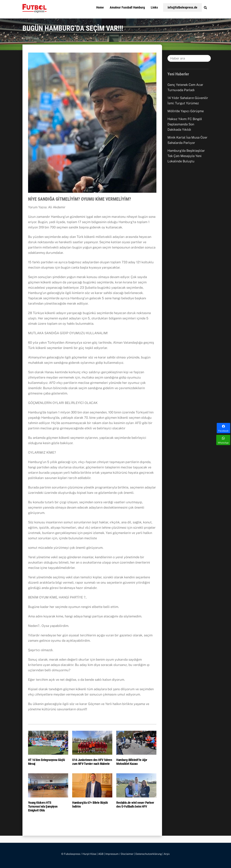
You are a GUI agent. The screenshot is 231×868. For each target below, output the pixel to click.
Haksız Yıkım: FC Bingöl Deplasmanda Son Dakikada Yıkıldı (185, 124)
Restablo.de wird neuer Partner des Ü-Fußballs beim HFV (135, 805)
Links (154, 7)
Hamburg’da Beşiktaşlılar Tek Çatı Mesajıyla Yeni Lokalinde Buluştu (186, 156)
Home (100, 7)
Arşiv (167, 854)
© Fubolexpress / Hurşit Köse (79, 854)
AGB (101, 854)
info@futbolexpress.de (182, 7)
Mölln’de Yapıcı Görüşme (186, 111)
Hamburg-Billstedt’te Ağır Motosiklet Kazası (132, 762)
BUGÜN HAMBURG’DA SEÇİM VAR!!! (73, 28)
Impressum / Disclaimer (119, 854)
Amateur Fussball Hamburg (127, 7)
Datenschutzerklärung (149, 854)
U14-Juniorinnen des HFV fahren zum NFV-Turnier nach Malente (92, 762)
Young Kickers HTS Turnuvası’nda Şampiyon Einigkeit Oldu (43, 806)
